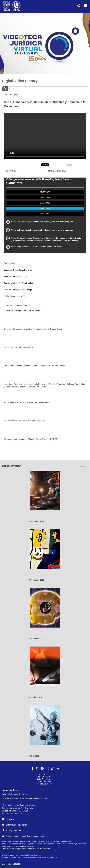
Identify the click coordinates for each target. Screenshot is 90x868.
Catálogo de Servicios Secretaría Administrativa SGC (25, 798)
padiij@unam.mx (50, 857)
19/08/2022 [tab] (45, 214)
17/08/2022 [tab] (45, 203)
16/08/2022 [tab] (45, 197)
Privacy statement (12, 830)
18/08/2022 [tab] (45, 208)
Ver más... (84, 467)
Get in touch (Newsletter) (15, 825)
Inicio (6, 95)
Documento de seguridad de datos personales (24, 836)
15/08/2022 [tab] (45, 192)
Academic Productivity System (15, 794)
